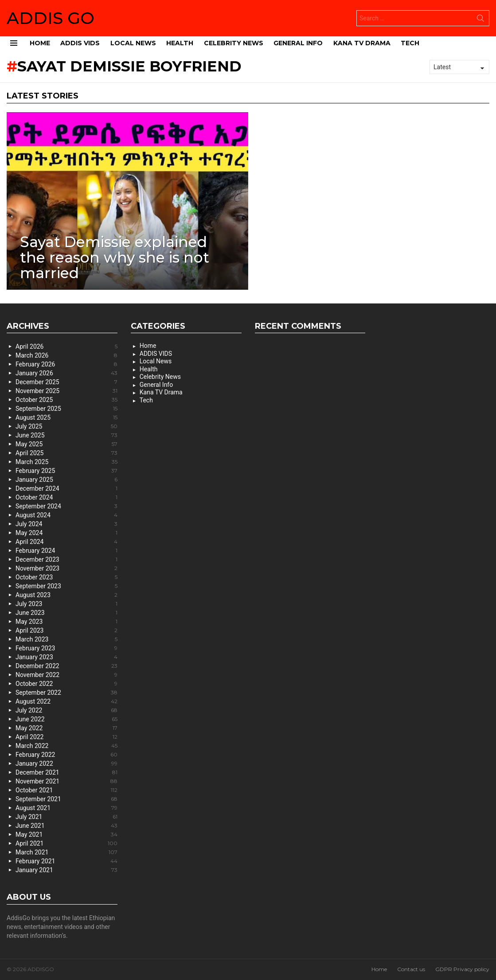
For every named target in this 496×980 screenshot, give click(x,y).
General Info (298, 43)
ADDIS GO (51, 18)
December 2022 (66, 666)
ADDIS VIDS (80, 43)
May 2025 (66, 444)
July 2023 (66, 604)
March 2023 (66, 639)
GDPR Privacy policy (462, 969)
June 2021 (66, 826)
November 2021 (66, 781)
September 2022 (66, 693)
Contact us (411, 969)
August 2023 (66, 595)
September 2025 (66, 409)
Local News (133, 43)
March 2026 (66, 355)
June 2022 (66, 719)
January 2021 (66, 870)
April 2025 (66, 453)
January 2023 (66, 657)
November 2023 (66, 568)
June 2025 (66, 435)
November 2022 (66, 675)
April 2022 (66, 737)
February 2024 (66, 551)
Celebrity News (234, 43)
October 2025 (66, 400)
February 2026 (66, 364)
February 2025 (66, 471)
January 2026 (66, 373)
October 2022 (66, 684)
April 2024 (66, 542)
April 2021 (66, 843)
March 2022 (66, 746)
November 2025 (66, 391)
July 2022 (66, 710)
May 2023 (66, 622)
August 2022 (66, 701)
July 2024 (66, 524)
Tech (410, 43)
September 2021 (66, 799)
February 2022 (66, 755)
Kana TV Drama (362, 43)
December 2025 (66, 382)
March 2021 (66, 852)
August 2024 (66, 515)
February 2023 (66, 648)
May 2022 (66, 728)
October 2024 (66, 497)
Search (480, 20)
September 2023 (66, 586)
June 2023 (66, 613)
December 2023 (66, 559)
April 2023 (66, 630)
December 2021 (66, 772)
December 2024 (66, 488)
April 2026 (66, 346)
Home (40, 43)
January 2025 (66, 480)
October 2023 (66, 577)
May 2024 (66, 533)
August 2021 (66, 808)
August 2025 (66, 417)
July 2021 (66, 817)
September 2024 (66, 506)
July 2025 (66, 426)
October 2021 (66, 790)
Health (180, 43)
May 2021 (66, 834)
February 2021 (66, 861)
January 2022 (66, 764)
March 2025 (66, 462)
